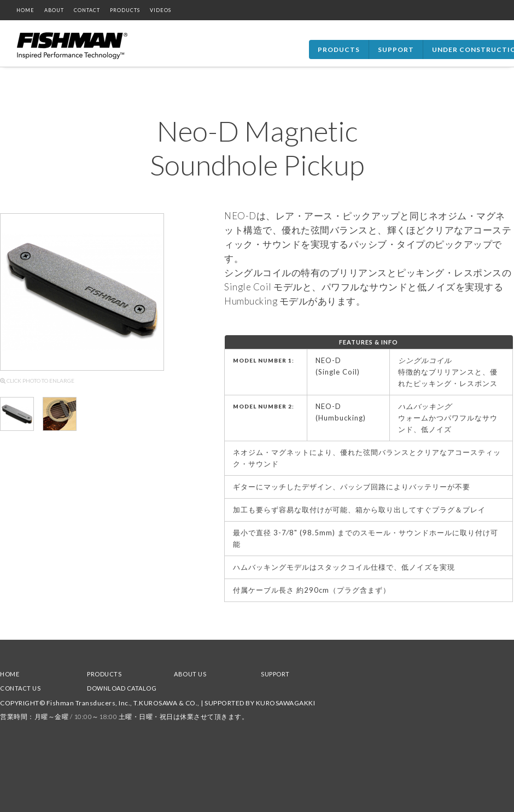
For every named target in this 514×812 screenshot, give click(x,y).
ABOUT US (190, 674)
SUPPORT (275, 674)
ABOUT (54, 10)
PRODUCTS (125, 10)
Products (339, 49)
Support (396, 49)
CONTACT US (20, 688)
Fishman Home (72, 46)
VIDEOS (160, 10)
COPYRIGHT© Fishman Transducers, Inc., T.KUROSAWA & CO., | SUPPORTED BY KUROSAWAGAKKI (157, 703)
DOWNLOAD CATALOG (122, 688)
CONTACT (87, 10)
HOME (25, 10)
